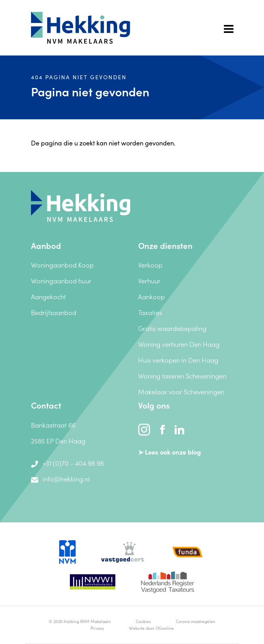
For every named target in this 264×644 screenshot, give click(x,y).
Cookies (143, 621)
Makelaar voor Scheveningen (181, 391)
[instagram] (145, 428)
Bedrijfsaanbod (54, 312)
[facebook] (163, 428)
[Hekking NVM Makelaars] (81, 205)
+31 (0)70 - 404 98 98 (67, 463)
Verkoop (150, 265)
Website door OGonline (151, 628)
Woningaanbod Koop (62, 265)
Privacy (97, 628)
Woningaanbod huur (61, 280)
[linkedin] (179, 428)
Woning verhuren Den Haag (179, 344)
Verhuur (149, 280)
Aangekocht (48, 296)
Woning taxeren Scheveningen (182, 376)
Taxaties (150, 312)
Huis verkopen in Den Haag (178, 360)
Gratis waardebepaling (172, 328)
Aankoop (151, 296)
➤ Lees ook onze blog (170, 452)
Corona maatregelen (196, 621)
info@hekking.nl (61, 479)
